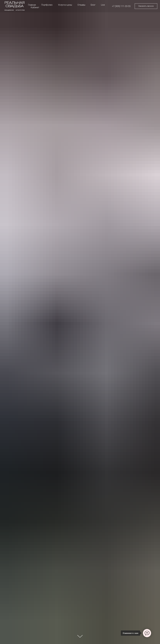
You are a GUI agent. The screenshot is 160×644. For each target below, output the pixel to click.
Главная (32, 5)
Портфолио (47, 5)
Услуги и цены (65, 5)
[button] (146, 6)
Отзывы (81, 5)
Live (103, 5)
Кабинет (35, 7)
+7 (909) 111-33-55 (121, 6)
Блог (93, 5)
